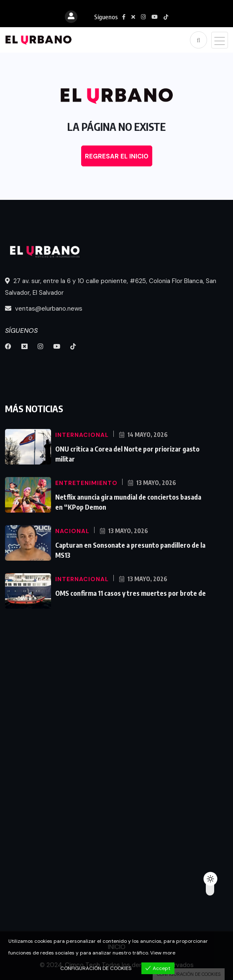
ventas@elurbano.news (44, 309)
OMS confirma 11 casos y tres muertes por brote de (131, 593)
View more (163, 953)
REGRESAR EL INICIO (117, 156)
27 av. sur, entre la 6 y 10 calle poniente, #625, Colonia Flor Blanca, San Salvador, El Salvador (111, 287)
